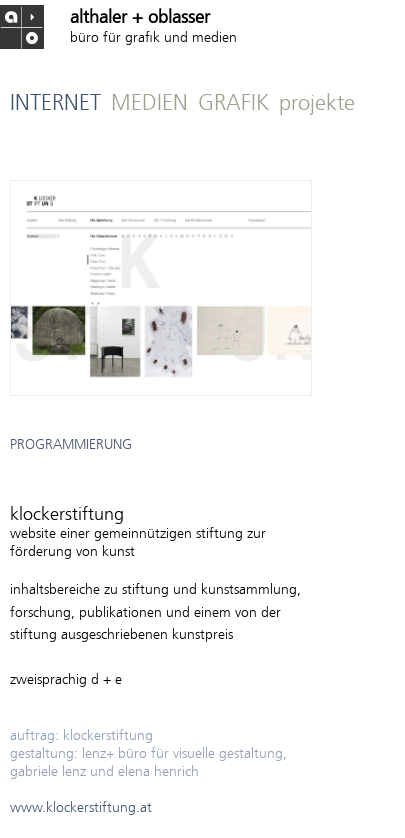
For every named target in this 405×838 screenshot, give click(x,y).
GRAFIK (233, 104)
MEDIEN (149, 104)
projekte (317, 104)
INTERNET (55, 104)
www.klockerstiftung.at (81, 808)
